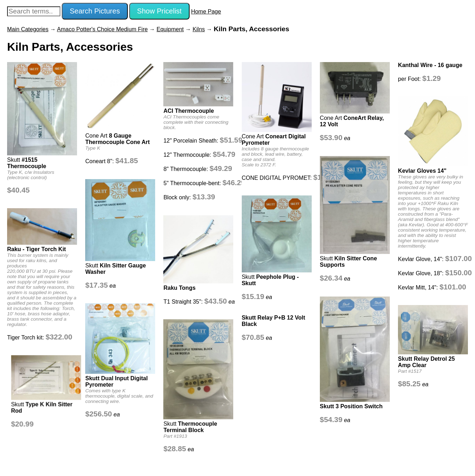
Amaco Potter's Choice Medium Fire (103, 29)
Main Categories (28, 29)
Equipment (170, 29)
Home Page (206, 12)
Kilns (199, 29)
